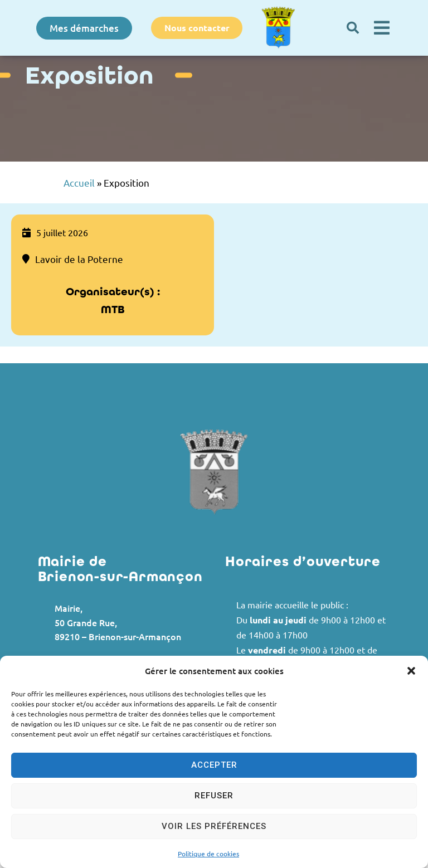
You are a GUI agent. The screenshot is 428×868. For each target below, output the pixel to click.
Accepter (214, 765)
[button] (411, 671)
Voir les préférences (214, 826)
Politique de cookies (208, 854)
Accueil (79, 182)
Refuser (214, 796)
